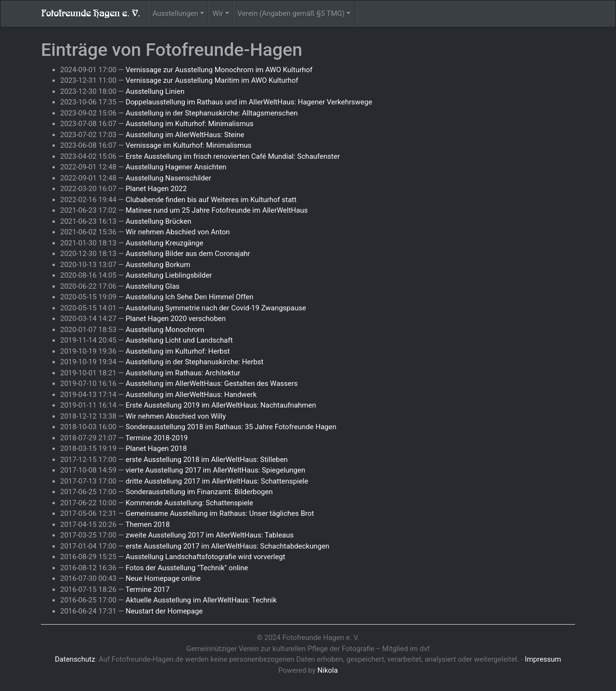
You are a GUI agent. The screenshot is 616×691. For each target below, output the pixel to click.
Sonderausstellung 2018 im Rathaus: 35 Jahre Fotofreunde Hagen (231, 427)
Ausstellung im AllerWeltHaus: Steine (185, 135)
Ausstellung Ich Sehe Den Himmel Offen (190, 297)
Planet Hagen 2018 (156, 448)
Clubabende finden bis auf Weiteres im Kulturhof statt (211, 200)
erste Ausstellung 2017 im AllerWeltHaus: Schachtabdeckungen (227, 546)
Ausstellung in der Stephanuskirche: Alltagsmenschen (212, 113)
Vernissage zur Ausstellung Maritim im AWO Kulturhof (212, 80)
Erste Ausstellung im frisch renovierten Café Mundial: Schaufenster (233, 156)
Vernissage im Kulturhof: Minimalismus (188, 145)
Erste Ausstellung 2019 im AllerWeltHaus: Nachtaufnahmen (221, 405)
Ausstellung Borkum (158, 265)
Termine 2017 (148, 589)
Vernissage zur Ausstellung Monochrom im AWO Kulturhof (219, 70)
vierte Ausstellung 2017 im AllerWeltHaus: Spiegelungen (215, 470)
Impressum (543, 659)
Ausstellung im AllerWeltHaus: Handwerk (191, 395)
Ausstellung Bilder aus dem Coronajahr (188, 254)
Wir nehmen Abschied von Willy (176, 416)
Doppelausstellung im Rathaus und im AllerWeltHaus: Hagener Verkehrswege (249, 102)
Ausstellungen (175, 13)
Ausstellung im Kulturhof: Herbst (178, 351)
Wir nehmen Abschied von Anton (178, 232)
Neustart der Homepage (164, 611)
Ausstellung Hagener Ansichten (176, 167)
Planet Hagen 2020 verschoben (176, 319)
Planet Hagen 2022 (156, 189)
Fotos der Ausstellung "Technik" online (187, 568)
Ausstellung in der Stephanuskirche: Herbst (195, 362)
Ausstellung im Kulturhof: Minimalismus (190, 124)
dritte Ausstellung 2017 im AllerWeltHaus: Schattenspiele (217, 481)
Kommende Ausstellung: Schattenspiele (189, 503)
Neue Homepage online (163, 578)
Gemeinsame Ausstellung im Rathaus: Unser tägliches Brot (220, 513)
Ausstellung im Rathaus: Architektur (183, 373)
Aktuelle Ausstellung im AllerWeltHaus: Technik (201, 600)
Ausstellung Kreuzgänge (164, 243)
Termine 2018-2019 (157, 438)
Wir (218, 13)
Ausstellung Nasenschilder (168, 178)
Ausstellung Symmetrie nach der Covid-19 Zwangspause (216, 308)
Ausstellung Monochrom (165, 330)
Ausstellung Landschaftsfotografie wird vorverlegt (205, 557)
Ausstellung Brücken (159, 221)
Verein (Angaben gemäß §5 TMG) (291, 13)
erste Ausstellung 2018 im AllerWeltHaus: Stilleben (207, 460)
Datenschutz (75, 659)
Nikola (328, 670)
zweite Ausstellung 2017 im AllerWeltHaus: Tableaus (210, 535)
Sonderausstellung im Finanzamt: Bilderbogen (199, 492)
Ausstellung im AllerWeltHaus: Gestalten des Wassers (212, 384)
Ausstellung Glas (153, 286)
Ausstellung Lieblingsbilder (169, 275)
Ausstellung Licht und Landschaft (179, 340)
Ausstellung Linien (155, 91)
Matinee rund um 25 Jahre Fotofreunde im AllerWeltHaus (217, 210)
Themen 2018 (148, 525)
